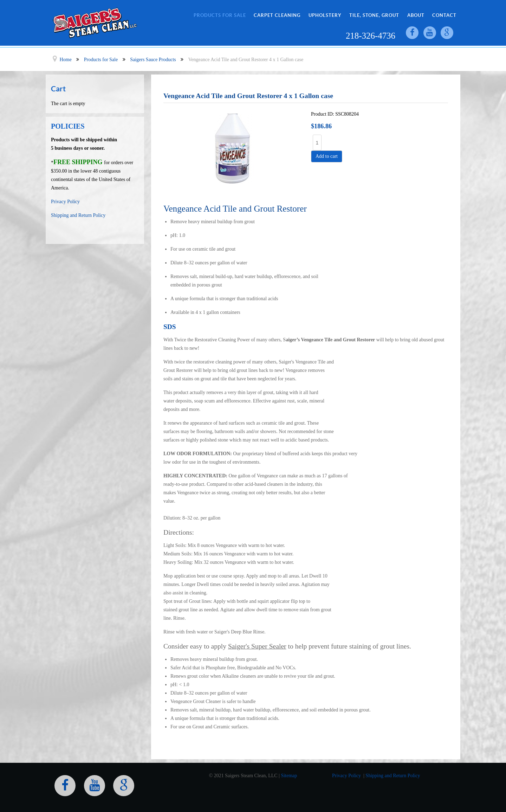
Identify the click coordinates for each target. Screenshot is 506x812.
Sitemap (289, 776)
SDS (170, 327)
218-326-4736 (370, 36)
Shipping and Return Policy (78, 215)
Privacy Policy (65, 202)
